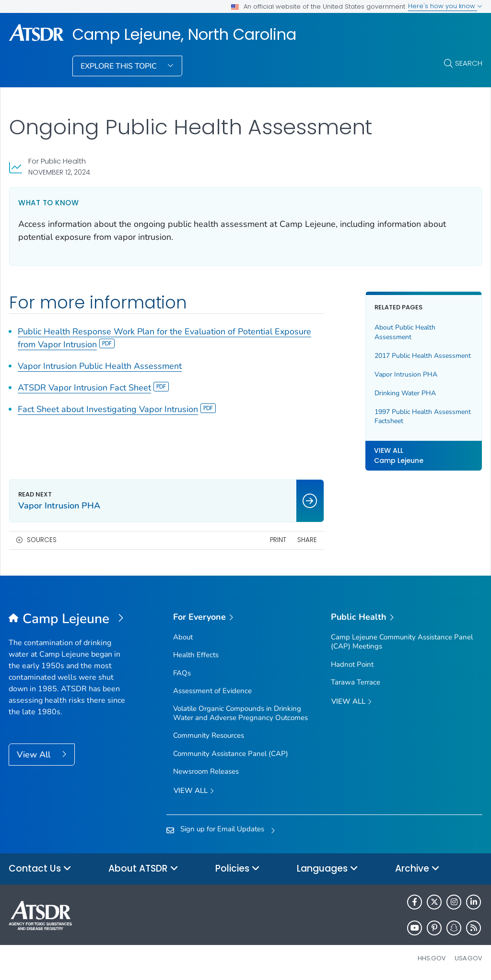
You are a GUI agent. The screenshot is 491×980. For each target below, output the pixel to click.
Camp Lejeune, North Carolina (184, 35)
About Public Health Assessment (405, 332)
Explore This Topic (120, 66)
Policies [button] (238, 869)
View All (35, 755)
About (183, 637)
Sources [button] (42, 540)
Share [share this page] (307, 540)
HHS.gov (432, 958)
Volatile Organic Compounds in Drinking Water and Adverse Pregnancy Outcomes (240, 713)
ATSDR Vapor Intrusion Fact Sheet (93, 388)
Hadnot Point (352, 664)
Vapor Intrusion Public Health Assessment (100, 366)
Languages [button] (327, 869)
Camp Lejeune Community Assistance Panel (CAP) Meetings (402, 642)
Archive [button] (417, 869)
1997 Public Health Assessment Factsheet (423, 417)
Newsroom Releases (206, 771)
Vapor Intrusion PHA (406, 374)
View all (194, 791)
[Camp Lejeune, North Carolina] (68, 619)
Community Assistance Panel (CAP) (231, 754)
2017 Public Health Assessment (423, 356)
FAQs (182, 673)
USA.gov (468, 958)
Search (469, 63)
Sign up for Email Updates (222, 829)
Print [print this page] (278, 540)
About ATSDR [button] (143, 869)
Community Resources (209, 735)
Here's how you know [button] (445, 6)
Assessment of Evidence (212, 691)
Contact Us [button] (40, 869)
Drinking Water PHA (405, 393)
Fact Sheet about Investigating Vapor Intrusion (117, 409)
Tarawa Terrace (356, 682)
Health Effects (196, 655)
